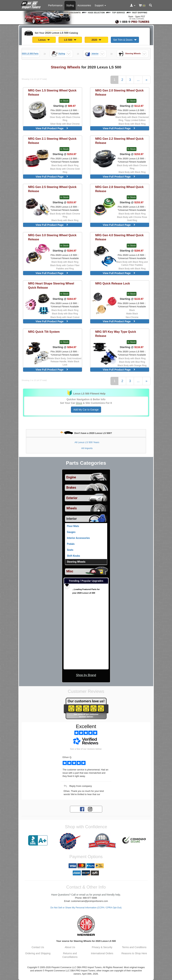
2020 (96, 40)
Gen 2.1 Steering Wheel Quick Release (52, 141)
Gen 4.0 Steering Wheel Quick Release (119, 237)
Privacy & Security (102, 947)
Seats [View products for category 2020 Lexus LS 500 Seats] (70, 550)
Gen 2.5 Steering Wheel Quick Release (52, 189)
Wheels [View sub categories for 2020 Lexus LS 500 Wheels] (72, 508)
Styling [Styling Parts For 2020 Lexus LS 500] (70, 5)
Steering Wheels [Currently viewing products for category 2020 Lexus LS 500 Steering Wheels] (76, 562)
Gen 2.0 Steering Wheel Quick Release (119, 92)
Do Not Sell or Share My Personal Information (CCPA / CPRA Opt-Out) (86, 908)
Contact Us (38, 947)
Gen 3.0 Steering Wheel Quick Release (52, 237)
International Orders (102, 953)
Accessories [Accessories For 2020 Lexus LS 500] (84, 5)
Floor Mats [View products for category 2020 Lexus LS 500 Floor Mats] (73, 526)
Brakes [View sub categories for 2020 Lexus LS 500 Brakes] (71, 488)
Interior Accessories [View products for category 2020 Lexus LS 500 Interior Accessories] (78, 538)
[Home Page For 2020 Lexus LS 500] (31, 5)
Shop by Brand (86, 675)
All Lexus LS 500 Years (87, 442)
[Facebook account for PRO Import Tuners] (82, 809)
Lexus (44, 40)
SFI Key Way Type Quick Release (116, 334)
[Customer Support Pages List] (100, 5)
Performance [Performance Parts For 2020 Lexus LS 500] (55, 5)
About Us (70, 947)
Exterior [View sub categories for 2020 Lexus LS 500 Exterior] (72, 498)
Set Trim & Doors (125, 40)
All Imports (87, 448)
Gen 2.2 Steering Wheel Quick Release (119, 141)
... (138, 80)
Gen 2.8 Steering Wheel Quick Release (119, 189)
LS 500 (70, 40)
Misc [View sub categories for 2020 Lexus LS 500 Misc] (70, 571)
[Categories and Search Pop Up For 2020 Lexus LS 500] (151, 6)
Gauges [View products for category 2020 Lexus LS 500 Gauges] (71, 532)
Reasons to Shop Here (134, 953)
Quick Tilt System (44, 332)
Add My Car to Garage (86, 410)
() (142, 6)
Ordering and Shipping (38, 953)
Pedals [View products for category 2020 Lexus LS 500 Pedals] (71, 544)
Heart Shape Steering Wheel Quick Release (51, 285)
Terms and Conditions (134, 947)
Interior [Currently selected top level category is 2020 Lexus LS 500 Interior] (72, 519)
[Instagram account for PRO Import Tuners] (90, 809)
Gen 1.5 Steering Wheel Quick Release (52, 92)
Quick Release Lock (113, 283)
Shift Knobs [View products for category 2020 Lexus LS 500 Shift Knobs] (74, 556)
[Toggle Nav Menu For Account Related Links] (133, 6)
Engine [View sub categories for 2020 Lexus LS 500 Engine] (71, 477)
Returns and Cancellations (70, 955)
